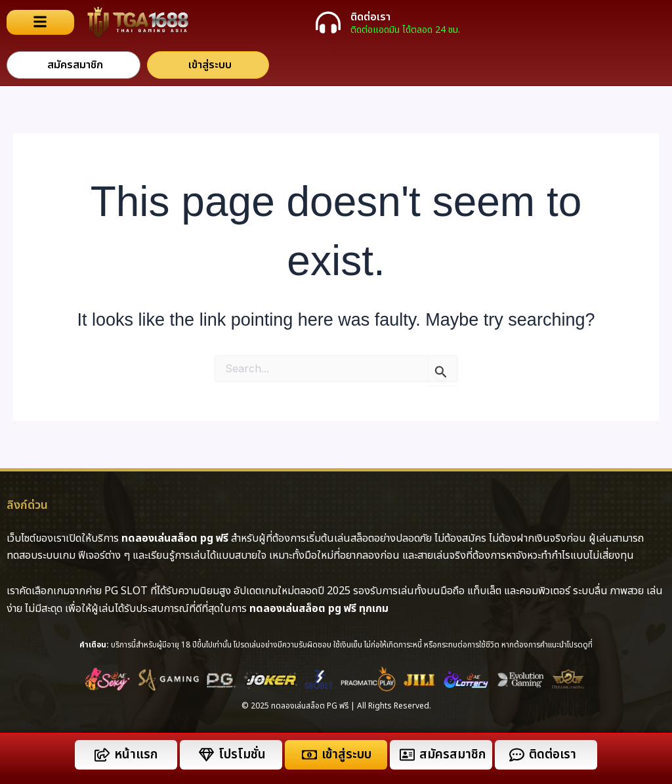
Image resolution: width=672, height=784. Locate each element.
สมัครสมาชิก (452, 755)
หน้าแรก (136, 755)
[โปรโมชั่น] (206, 755)
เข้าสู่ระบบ (346, 755)
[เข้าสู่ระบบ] (309, 755)
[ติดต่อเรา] (328, 22)
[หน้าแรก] (102, 755)
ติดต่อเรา (370, 17)
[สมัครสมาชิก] (407, 755)
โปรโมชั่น (242, 755)
